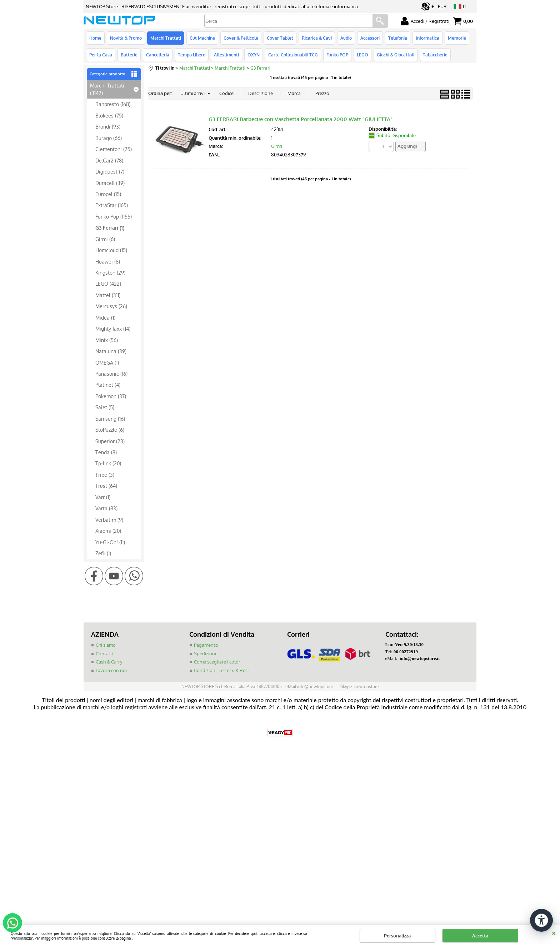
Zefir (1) (103, 553)
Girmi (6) (105, 239)
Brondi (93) (108, 126)
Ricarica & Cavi (317, 38)
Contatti (104, 654)
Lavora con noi (111, 670)
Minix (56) (107, 340)
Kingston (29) (110, 272)
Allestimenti (226, 55)
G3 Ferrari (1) (110, 227)
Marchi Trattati (166, 38)
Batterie (129, 55)
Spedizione (206, 654)
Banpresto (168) (113, 104)
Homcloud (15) (111, 250)
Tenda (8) (106, 452)
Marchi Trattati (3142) (107, 89)
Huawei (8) (108, 261)
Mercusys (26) (111, 306)
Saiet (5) (105, 407)
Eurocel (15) (108, 194)
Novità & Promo (126, 38)
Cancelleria (158, 55)
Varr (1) (103, 497)
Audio (346, 38)
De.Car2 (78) (109, 160)
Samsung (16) (110, 419)
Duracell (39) (110, 183)
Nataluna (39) (111, 351)
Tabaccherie (435, 55)
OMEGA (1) (107, 362)
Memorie (457, 38)
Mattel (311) (108, 295)
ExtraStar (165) (112, 205)
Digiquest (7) (110, 171)
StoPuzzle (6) (110, 430)
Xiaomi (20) (108, 531)
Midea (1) (105, 317)
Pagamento (206, 645)
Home (95, 38)
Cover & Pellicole (241, 38)
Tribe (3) (105, 475)
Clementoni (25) (114, 149)
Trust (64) (106, 486)
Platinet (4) (108, 385)
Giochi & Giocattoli (396, 55)
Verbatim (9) (109, 520)
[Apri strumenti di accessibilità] (541, 920)
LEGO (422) (108, 284)
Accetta (480, 936)
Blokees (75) (109, 115)
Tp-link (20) (108, 463)
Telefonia (398, 38)
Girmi (277, 146)
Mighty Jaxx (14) (113, 329)
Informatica (427, 38)
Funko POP (337, 55)
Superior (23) (110, 441)
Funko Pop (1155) (114, 216)
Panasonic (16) (111, 374)
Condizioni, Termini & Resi (221, 670)
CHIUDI (554, 932)
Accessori (370, 38)
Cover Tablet (280, 38)
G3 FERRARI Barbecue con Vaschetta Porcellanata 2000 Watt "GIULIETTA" (301, 119)
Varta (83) (106, 508)
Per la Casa (101, 55)
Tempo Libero (192, 55)
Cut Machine (202, 38)
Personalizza (397, 936)
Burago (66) (109, 138)
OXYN (254, 55)
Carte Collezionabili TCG (293, 55)
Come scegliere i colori (218, 662)
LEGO (362, 55)
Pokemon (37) (111, 396)
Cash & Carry (109, 662)
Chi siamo (106, 645)
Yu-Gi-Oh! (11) (110, 542)
